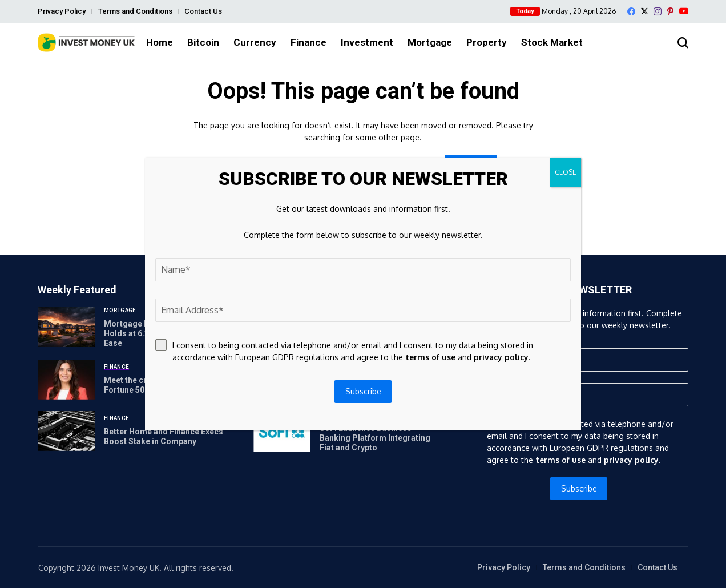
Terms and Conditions (135, 11)
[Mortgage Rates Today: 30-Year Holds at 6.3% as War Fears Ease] (66, 327)
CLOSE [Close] (566, 172)
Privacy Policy (62, 11)
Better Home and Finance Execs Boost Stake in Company (164, 436)
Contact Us (203, 11)
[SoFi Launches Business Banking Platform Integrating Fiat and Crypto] (282, 432)
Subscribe (579, 488)
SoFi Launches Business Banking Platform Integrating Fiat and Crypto (375, 438)
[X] (644, 11)
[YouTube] (684, 11)
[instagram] (658, 11)
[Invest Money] (86, 43)
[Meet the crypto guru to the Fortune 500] (66, 380)
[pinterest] (670, 11)
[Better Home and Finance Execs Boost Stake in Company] (66, 431)
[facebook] (631, 11)
